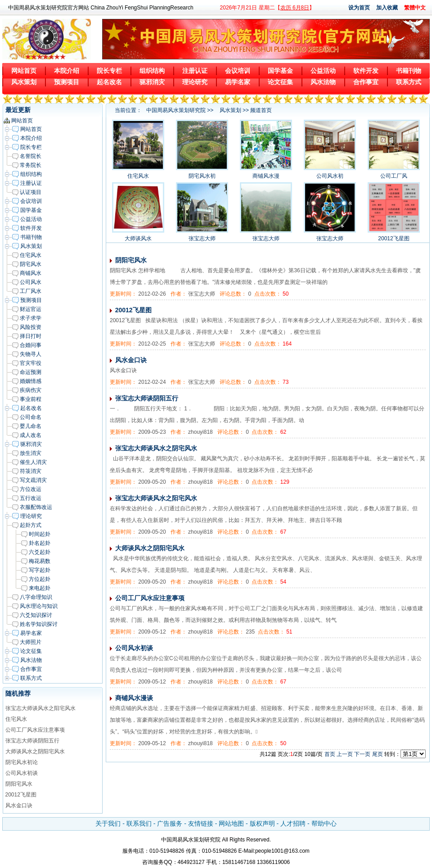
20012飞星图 (21, 795)
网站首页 (24, 71)
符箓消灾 (31, 471)
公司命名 (31, 417)
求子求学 (31, 318)
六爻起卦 (40, 552)
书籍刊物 (409, 71)
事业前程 (31, 399)
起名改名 (109, 82)
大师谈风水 (138, 238)
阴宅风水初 (202, 176)
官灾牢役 (31, 363)
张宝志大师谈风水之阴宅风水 (156, 448)
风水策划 (24, 82)
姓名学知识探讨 (39, 624)
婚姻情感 (31, 381)
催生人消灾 (33, 462)
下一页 (362, 754)
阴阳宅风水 (19, 784)
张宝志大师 (202, 238)
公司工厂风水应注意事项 (35, 730)
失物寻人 (31, 354)
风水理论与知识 (39, 606)
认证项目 (31, 192)
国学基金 (280, 71)
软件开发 (366, 71)
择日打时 (31, 336)
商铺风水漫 (266, 176)
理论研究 (195, 82)
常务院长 (31, 165)
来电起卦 (40, 588)
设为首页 (359, 8)
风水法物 (323, 82)
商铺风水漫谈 (134, 698)
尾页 (378, 754)
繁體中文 (415, 8)
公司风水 (31, 282)
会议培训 (238, 71)
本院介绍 (67, 71)
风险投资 (31, 327)
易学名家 (238, 82)
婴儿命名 (31, 426)
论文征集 (280, 82)
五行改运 (31, 498)
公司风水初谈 (22, 773)
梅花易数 (40, 561)
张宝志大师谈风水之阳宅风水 (40, 708)
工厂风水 (31, 291)
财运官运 (31, 309)
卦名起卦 (40, 543)
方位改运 (31, 489)
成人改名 (31, 435)
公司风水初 (330, 176)
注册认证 (195, 71)
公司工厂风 (394, 176)
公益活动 (323, 71)
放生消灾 (31, 453)
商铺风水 (31, 273)
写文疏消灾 (33, 480)
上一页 (345, 754)
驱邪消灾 (152, 82)
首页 (330, 754)
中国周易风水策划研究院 (176, 110)
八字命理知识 (36, 597)
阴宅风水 (31, 264)
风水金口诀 (19, 805)
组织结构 (152, 71)
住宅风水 (31, 255)
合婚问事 (31, 345)
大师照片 (31, 642)
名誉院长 (31, 156)
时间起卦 (40, 534)
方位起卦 (40, 579)
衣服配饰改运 (36, 507)
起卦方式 (31, 525)
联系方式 (409, 82)
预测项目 (67, 82)
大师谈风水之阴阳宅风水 (35, 751)
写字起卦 (40, 570)
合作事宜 (366, 82)
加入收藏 (387, 8)
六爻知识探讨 (36, 615)
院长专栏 (109, 71)
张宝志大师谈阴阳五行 (32, 741)
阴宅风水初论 (22, 762)
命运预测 (31, 372)
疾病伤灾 (31, 390)
